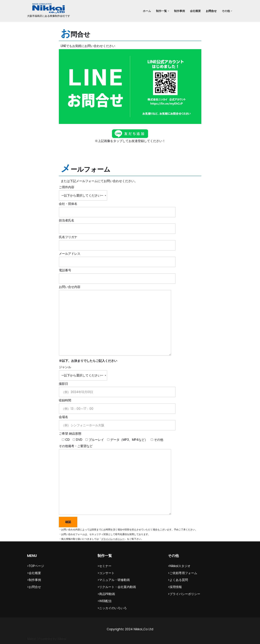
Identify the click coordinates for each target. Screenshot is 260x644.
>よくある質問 (178, 580)
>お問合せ (34, 587)
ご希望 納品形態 (111, 437)
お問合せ (211, 11)
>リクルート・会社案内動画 (117, 587)
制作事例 (179, 11)
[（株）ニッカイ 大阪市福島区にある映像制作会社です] (49, 11)
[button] (168, 11)
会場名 (117, 421)
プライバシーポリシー (113, 539)
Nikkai (31, 639)
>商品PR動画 (106, 594)
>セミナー (104, 566)
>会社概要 (34, 573)
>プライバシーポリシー (184, 594)
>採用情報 (175, 587)
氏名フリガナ (117, 241)
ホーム (147, 11)
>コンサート (106, 573)
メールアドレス (117, 258)
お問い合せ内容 (115, 321)
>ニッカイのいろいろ (112, 608)
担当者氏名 (117, 225)
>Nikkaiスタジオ (179, 566)
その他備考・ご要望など (115, 480)
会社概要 (195, 11)
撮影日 (117, 388)
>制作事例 (34, 580)
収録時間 (117, 404)
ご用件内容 (83, 191)
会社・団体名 (117, 208)
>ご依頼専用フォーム (183, 573)
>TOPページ (36, 566)
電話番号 (117, 275)
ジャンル (83, 371)
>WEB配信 (105, 601)
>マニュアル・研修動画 (114, 580)
